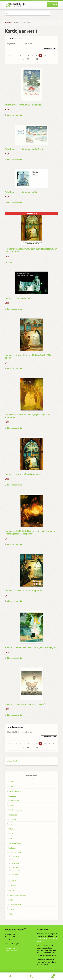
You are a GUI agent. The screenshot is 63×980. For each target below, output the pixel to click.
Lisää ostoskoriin (15, 115)
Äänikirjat (13, 881)
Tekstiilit (12, 848)
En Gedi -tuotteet (16, 810)
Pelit (11, 900)
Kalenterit (13, 886)
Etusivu (9, 23)
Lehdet (12, 890)
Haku (31, 976)
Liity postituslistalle (14, 761)
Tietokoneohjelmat (16, 904)
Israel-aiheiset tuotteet (18, 895)
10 (45, 55)
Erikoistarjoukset (15, 791)
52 (37, 59)
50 (28, 59)
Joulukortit (16, 864)
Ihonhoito (13, 796)
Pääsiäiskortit (17, 867)
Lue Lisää (8, 262)
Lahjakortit (13, 815)
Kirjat (11, 824)
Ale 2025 (13, 786)
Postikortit (16, 856)
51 (32, 59)
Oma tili (10, 976)
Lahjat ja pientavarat (16, 843)
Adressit (15, 875)
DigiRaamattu (14, 800)
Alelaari (12, 782)
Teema (12, 909)
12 (54, 55)
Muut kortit (16, 871)
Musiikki (12, 829)
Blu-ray (12, 838)
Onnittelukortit (17, 860)
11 (49, 55)
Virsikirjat (13, 819)
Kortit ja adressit (15, 852)
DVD (11, 834)
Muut (11, 914)
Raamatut (13, 805)
